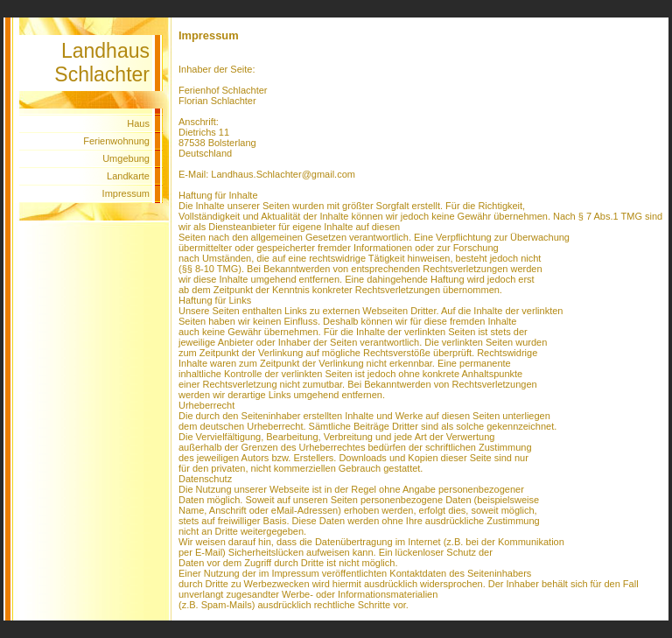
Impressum (126, 193)
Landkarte (128, 176)
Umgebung (126, 158)
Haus (138, 123)
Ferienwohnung (116, 141)
